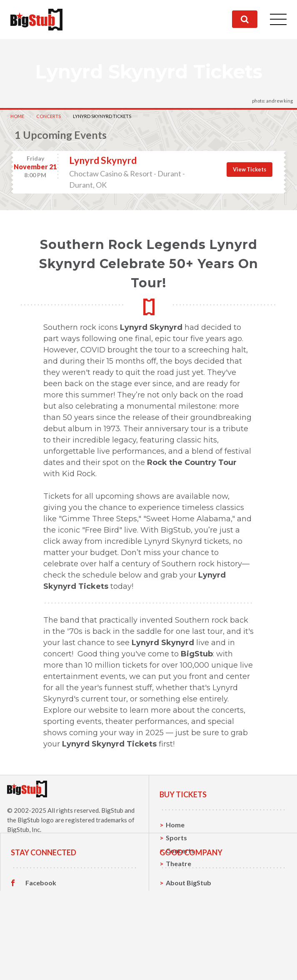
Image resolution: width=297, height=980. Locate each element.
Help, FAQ (181, 953)
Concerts (49, 116)
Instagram (41, 953)
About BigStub (188, 927)
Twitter (37, 940)
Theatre (178, 863)
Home (17, 116)
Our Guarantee (189, 966)
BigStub (112, 810)
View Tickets (250, 169)
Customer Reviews (55, 966)
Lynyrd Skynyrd (103, 160)
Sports (176, 838)
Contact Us (183, 940)
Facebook (41, 927)
